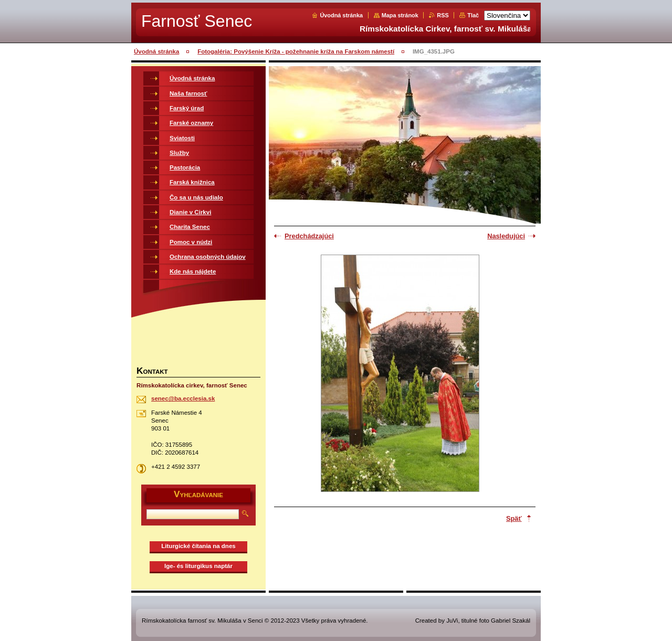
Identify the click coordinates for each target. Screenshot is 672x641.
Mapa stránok (400, 15)
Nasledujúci (506, 236)
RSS (443, 15)
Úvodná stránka (341, 15)
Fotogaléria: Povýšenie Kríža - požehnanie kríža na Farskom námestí (296, 51)
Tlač (473, 15)
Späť (514, 518)
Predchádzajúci (309, 236)
